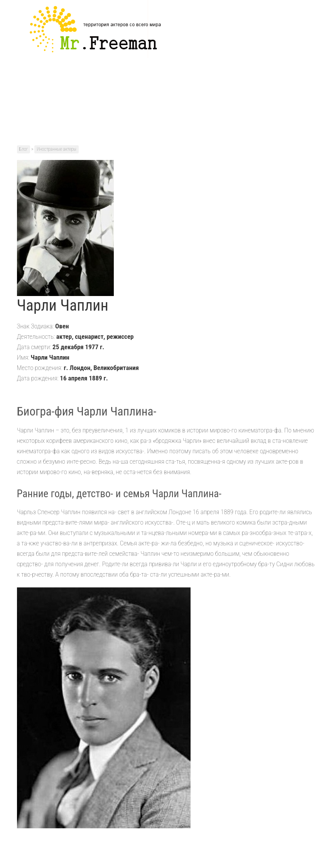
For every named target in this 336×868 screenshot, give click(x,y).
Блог (24, 149)
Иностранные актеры (57, 149)
